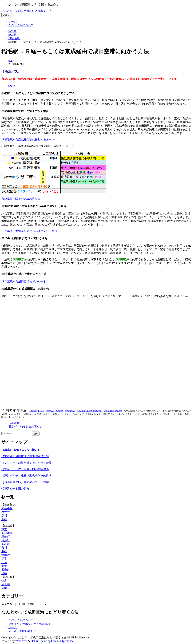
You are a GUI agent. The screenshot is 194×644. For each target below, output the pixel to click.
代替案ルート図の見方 (15, 489)
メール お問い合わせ (22, 631)
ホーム (13, 21)
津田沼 (6, 555)
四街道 (6, 570)
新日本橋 (7, 533)
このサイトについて (21, 25)
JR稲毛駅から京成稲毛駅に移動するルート (28, 139)
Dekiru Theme (39, 641)
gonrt (11, 61)
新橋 (4, 519)
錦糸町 (6, 540)
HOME (12, 31)
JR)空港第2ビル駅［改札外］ (89, 411)
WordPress (21, 641)
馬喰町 (6, 537)
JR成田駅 (59, 411)
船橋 (4, 551)
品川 (4, 516)
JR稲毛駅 (14, 38)
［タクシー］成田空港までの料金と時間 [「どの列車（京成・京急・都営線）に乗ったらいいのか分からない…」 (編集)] (26, 463)
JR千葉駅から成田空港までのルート (24, 281)
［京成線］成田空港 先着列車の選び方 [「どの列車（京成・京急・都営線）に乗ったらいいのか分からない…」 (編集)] (25, 456)
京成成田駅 (70, 411)
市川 (4, 548)
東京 (4, 529)
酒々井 (6, 584)
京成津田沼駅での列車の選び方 (21, 199)
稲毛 (4, 559)
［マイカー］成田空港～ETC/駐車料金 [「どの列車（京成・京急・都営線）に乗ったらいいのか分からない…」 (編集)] (25, 469)
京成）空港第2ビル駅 (113, 411)
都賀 (4, 566)
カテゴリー (8, 604)
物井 (4, 573)
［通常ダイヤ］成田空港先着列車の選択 (26, 476)
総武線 (13, 35)
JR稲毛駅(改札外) (37, 411)
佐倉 (4, 581)
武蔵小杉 (7, 508)
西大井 (6, 512)
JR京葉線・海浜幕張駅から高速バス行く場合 (29, 231)
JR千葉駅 (50, 411)
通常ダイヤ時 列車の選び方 (25, 427)
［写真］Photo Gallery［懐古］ (21, 450)
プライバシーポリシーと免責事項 (29, 624)
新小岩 (6, 544)
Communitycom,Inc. (63, 641)
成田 (4, 588)
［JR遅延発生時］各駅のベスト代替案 (25, 482)
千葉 (4, 562)
